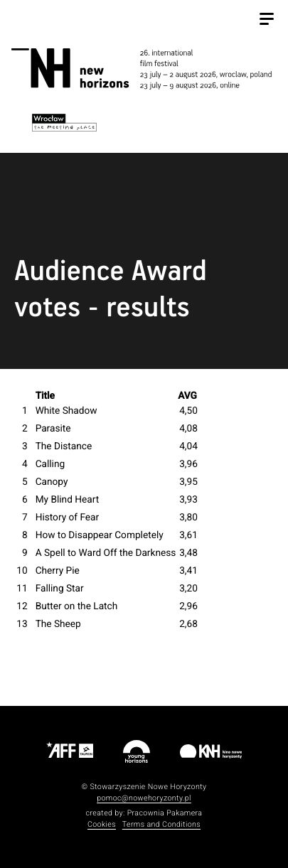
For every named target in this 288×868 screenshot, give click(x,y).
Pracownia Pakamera (165, 813)
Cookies (102, 824)
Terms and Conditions (161, 824)
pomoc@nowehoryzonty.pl (144, 798)
